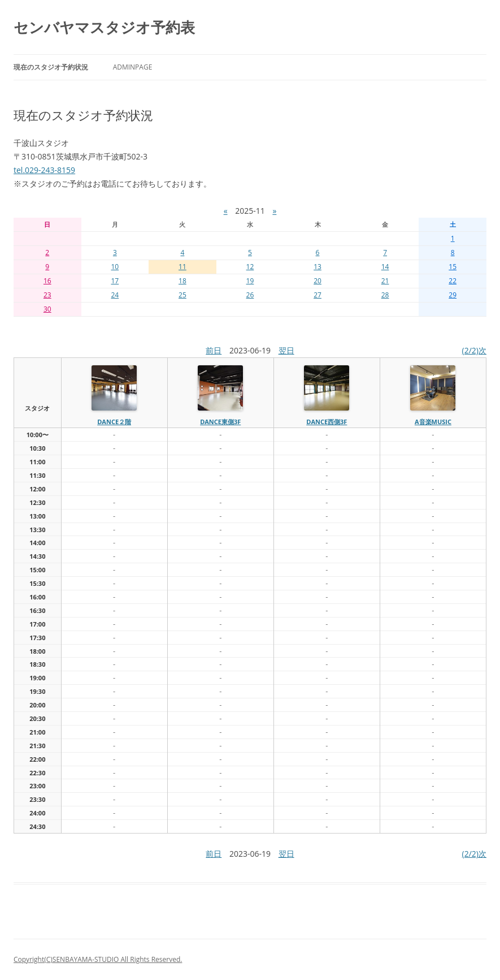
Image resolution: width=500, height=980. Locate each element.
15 (453, 267)
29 (453, 295)
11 (182, 267)
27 (318, 295)
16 (47, 281)
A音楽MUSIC (433, 422)
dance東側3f (220, 422)
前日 (214, 350)
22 (453, 281)
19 (250, 281)
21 (385, 281)
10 (115, 267)
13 (318, 267)
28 (385, 295)
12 (250, 267)
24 (115, 295)
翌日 (286, 350)
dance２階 (114, 422)
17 (115, 281)
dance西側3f (327, 422)
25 (182, 295)
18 (182, 281)
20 (318, 281)
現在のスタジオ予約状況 (51, 67)
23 (47, 295)
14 (385, 267)
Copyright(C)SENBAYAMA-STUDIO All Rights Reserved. (98, 959)
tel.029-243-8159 (44, 170)
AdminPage (133, 67)
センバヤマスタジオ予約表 (104, 27)
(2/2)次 (474, 350)
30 (47, 309)
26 (250, 295)
